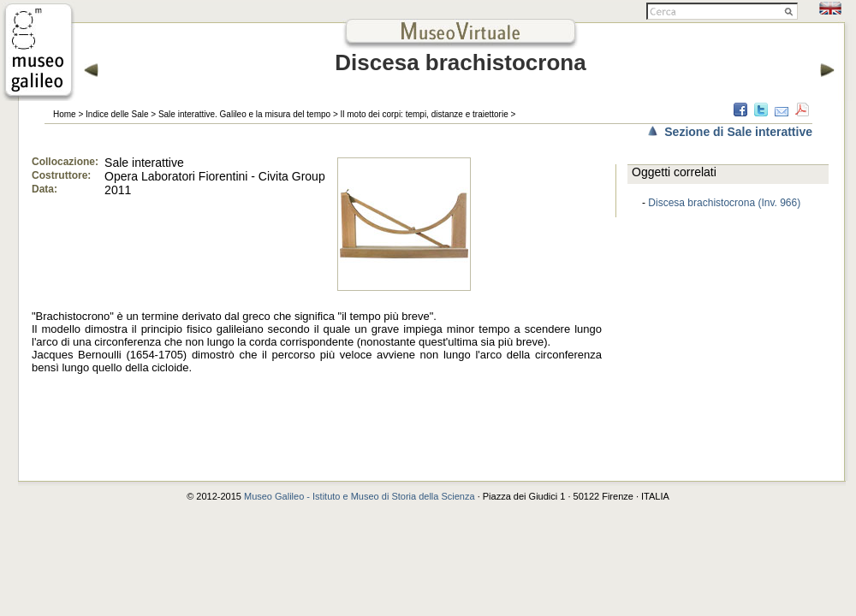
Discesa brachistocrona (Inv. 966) (724, 203)
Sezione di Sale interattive (738, 132)
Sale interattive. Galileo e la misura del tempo (244, 114)
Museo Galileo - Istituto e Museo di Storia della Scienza (360, 496)
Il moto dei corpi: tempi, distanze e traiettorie (425, 114)
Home (65, 114)
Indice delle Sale (117, 114)
